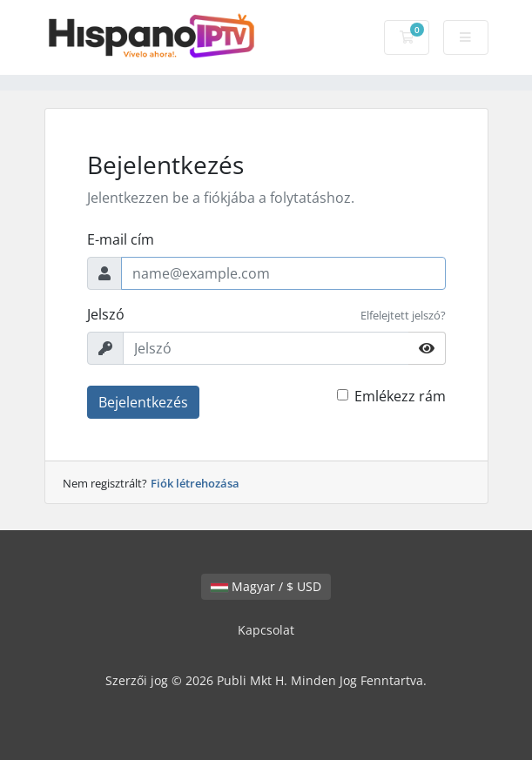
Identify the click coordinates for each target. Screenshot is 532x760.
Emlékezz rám (400, 396)
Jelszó (106, 314)
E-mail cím (121, 239)
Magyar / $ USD (266, 586)
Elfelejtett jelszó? (403, 315)
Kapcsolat (266, 630)
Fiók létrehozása (195, 483)
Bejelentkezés (143, 402)
